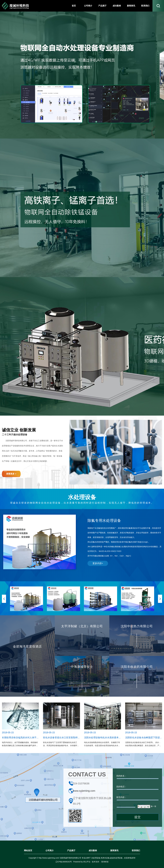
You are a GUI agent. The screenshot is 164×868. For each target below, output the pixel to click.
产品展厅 (71, 850)
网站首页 (28, 850)
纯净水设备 (105, 858)
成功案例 (93, 850)
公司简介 (50, 850)
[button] (4, 599)
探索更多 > (11, 474)
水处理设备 (96, 858)
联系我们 (136, 850)
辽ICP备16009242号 (64, 862)
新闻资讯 (114, 850)
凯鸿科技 (105, 862)
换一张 (153, 806)
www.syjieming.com (84, 791)
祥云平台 (87, 862)
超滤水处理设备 (116, 858)
